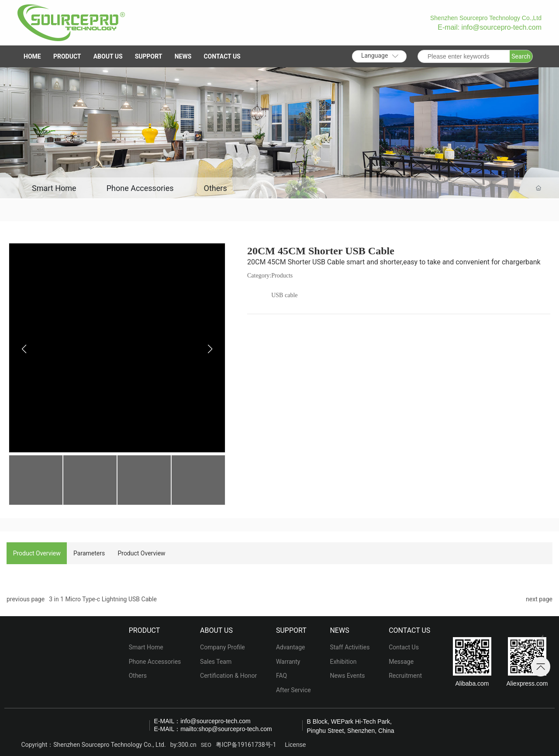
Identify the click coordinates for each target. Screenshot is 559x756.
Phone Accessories (141, 188)
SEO (206, 745)
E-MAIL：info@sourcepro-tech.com (202, 721)
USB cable (284, 295)
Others (216, 188)
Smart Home (54, 188)
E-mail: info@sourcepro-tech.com (490, 27)
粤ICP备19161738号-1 (246, 745)
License (295, 745)
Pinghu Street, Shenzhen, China (351, 731)
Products (282, 276)
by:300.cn (183, 745)
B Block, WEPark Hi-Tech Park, (350, 721)
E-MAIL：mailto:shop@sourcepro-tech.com (213, 729)
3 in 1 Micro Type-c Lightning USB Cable (103, 599)
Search (521, 56)
